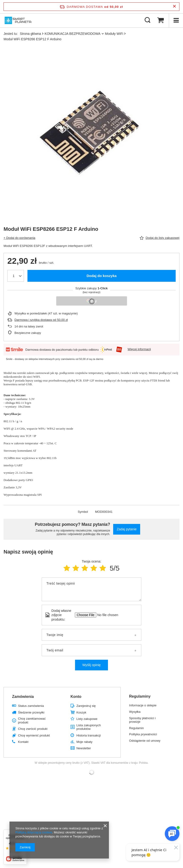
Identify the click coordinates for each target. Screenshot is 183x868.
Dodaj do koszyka (102, 276)
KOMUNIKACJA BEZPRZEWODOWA (72, 34)
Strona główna (31, 34)
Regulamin (136, 728)
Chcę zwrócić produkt (33, 729)
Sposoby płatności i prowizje (142, 720)
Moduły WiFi (114, 34)
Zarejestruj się (86, 706)
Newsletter (84, 748)
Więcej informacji (139, 349)
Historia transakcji (89, 735)
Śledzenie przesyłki (31, 712)
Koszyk (81, 712)
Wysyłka (135, 712)
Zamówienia (23, 697)
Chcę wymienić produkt (34, 735)
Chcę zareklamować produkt (32, 720)
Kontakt (23, 742)
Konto (76, 697)
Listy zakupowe (87, 719)
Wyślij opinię (92, 665)
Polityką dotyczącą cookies (34, 832)
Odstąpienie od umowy (145, 741)
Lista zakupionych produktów (89, 727)
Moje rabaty (85, 742)
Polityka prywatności (143, 734)
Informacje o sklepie (143, 705)
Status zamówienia (31, 706)
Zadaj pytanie (127, 529)
